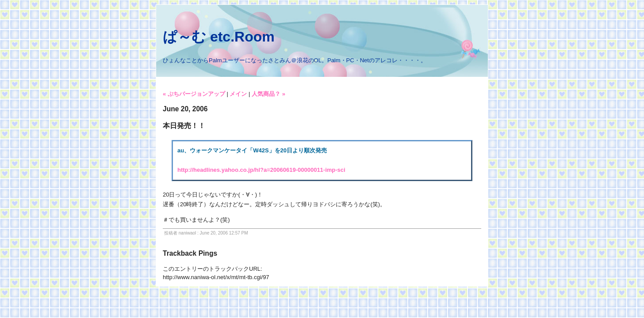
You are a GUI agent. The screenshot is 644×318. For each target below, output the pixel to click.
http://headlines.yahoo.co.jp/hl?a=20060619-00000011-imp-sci (261, 170)
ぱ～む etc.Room (219, 37)
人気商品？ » (268, 94)
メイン (238, 94)
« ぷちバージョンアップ (194, 94)
